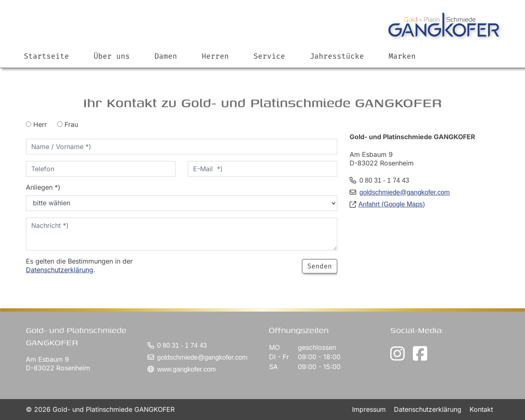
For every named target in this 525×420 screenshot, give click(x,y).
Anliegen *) (43, 187)
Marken (402, 56)
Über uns (112, 56)
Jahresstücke (337, 56)
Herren (215, 56)
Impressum (370, 409)
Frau (68, 124)
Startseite (46, 56)
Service (269, 56)
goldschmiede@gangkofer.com (405, 192)
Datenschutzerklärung (60, 270)
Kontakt (481, 409)
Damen (166, 56)
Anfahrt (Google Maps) (392, 204)
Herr (36, 124)
